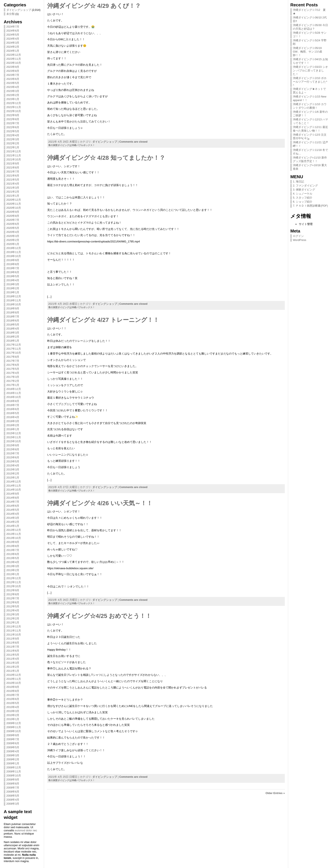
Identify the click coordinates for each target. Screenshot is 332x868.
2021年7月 (13, 172)
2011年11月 (14, 631)
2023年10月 (14, 63)
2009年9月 (13, 735)
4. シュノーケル (303, 194)
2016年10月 (14, 397)
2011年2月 (13, 667)
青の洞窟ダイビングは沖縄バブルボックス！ (72, 145)
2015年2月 (13, 474)
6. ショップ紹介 (303, 202)
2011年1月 (13, 671)
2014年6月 (13, 506)
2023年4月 (13, 87)
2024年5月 (13, 35)
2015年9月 (13, 445)
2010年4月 (13, 707)
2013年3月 (13, 566)
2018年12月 (14, 296)
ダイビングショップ (19, 10)
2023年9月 (13, 67)
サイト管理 (306, 224)
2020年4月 (13, 232)
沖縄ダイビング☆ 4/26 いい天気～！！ (100, 503)
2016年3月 (13, 421)
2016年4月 (13, 417)
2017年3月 (13, 377)
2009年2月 (13, 759)
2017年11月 (14, 349)
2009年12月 (14, 723)
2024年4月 (13, 39)
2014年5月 (13, 510)
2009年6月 (13, 743)
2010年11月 (14, 679)
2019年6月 (13, 272)
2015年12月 (14, 433)
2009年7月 (13, 739)
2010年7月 (13, 695)
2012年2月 (13, 618)
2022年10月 (14, 111)
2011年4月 (13, 659)
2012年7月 (13, 598)
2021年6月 (13, 176)
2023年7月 (13, 75)
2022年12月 (14, 103)
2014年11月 (14, 486)
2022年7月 (13, 123)
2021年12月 (14, 151)
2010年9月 (13, 687)
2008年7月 (13, 788)
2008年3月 (13, 804)
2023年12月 (14, 55)
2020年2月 (13, 240)
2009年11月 (14, 727)
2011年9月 (13, 639)
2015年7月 (13, 453)
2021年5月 (13, 180)
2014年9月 (13, 494)
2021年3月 (13, 188)
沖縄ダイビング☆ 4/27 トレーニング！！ (103, 320)
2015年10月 (14, 441)
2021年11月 (14, 155)
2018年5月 (13, 325)
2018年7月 (13, 316)
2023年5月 (13, 83)
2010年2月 (13, 715)
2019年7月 (13, 268)
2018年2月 (13, 337)
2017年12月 (14, 345)
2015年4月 (13, 465)
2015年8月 (13, 449)
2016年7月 (13, 405)
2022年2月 (13, 143)
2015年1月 (13, 478)
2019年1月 (13, 292)
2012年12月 (14, 578)
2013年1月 (13, 574)
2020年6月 (13, 224)
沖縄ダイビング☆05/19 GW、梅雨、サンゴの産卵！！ (308, 52)
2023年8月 (13, 71)
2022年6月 (13, 127)
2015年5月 (13, 461)
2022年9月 (13, 115)
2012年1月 (13, 622)
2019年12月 (14, 248)
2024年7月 (13, 27)
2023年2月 (13, 95)
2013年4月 (13, 562)
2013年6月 (13, 554)
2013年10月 (14, 538)
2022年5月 (13, 131)
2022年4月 (13, 135)
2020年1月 (13, 244)
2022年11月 (14, 107)
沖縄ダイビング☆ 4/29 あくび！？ (94, 6)
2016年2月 (13, 425)
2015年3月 (13, 469)
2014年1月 (13, 526)
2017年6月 (13, 365)
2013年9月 (13, 542)
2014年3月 (13, 518)
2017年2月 (13, 381)
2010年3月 (13, 711)
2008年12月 (14, 767)
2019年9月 (13, 260)
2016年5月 (13, 413)
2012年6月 (13, 602)
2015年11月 (14, 437)
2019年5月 (13, 276)
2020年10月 (14, 208)
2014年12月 (14, 482)
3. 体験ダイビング (304, 190)
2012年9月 (13, 590)
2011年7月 (13, 647)
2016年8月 (13, 401)
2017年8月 (13, 357)
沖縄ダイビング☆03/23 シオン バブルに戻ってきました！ (310, 70)
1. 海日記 (298, 182)
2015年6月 (13, 457)
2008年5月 (13, 796)
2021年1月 (13, 196)
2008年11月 (14, 771)
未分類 (10, 14)
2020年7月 (13, 220)
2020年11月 (14, 204)
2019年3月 (13, 284)
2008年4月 (13, 800)
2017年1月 (13, 385)
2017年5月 (13, 369)
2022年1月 (13, 147)
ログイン (298, 236)
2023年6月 (13, 79)
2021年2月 (13, 192)
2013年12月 (14, 530)
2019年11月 (14, 252)
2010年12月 (14, 675)
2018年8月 (13, 312)
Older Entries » (275, 793)
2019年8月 (13, 264)
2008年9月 (13, 780)
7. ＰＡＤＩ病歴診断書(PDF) (310, 206)
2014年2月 (13, 522)
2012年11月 (14, 582)
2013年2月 (13, 570)
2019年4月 (13, 280)
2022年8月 (13, 119)
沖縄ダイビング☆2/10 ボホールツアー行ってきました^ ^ (310, 82)
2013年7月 (13, 550)
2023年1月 (13, 99)
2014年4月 (13, 514)
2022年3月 (13, 139)
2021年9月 (13, 163)
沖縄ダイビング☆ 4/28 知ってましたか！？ (106, 158)
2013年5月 (13, 558)
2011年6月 (13, 651)
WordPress (299, 240)
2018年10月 (14, 304)
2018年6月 (13, 321)
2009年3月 (13, 755)
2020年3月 (13, 236)
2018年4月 (13, 329)
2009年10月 (14, 731)
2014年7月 (13, 502)
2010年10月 (14, 683)
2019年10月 (14, 256)
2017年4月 (13, 373)
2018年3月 (13, 333)
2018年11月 (14, 300)
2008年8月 (13, 784)
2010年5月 (13, 703)
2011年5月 (13, 655)
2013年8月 (13, 546)
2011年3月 (13, 663)
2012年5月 (13, 606)
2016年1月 (13, 429)
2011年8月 (13, 643)
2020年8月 (13, 216)
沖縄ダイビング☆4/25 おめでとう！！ (99, 616)
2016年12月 (14, 389)
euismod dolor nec (26, 830)
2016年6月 (13, 409)
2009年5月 (13, 747)
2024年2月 (13, 47)
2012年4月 (13, 610)
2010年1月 (13, 719)
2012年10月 (14, 586)
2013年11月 (14, 534)
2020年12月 (14, 200)
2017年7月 (13, 361)
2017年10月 (14, 353)
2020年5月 (13, 228)
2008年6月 (13, 792)
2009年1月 (13, 763)
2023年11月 (14, 59)
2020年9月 (13, 212)
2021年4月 (13, 184)
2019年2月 (13, 288)
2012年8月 (13, 594)
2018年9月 (13, 308)
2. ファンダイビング (305, 186)
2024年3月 (13, 43)
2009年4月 (13, 751)
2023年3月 (13, 91)
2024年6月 (13, 31)
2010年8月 (13, 691)
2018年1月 (13, 341)
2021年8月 (13, 168)
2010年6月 (13, 699)
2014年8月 (13, 498)
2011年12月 (14, 627)
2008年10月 (14, 775)
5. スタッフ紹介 (303, 198)
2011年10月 (14, 635)
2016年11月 (14, 393)
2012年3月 (13, 614)
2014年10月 (14, 490)
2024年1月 (13, 51)
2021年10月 (14, 159)
